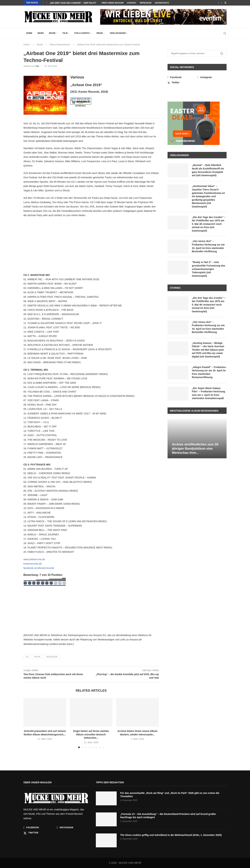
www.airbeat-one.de (34, 559)
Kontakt (132, 3)
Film (65, 33)
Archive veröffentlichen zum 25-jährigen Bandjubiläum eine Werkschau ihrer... (195, 449)
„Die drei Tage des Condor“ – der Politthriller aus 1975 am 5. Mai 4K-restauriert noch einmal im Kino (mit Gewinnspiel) (209, 224)
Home (29, 33)
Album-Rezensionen (60, 45)
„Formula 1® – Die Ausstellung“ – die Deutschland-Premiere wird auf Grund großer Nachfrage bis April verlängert (168, 816)
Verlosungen (118, 33)
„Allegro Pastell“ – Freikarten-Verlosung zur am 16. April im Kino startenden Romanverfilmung (209, 372)
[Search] (225, 33)
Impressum (146, 3)
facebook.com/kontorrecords (39, 568)
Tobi (37, 66)
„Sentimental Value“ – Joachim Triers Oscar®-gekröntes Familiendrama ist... (95, 3)
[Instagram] (222, 3)
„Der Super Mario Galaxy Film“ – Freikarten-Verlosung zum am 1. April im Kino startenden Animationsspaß (208, 393)
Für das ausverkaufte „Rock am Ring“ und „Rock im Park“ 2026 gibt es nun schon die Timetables (170, 795)
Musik (52, 33)
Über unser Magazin (113, 3)
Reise (100, 33)
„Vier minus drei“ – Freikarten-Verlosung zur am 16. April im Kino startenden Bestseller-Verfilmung (208, 246)
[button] (43, 3)
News (41, 33)
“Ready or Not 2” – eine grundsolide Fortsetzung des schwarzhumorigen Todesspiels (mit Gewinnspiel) (209, 269)
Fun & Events (82, 33)
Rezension (52, 657)
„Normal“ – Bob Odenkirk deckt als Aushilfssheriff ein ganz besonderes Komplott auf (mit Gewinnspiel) (208, 170)
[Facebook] (219, 3)
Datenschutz (162, 3)
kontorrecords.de (33, 564)
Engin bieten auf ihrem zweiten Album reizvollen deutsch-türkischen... (91, 734)
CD (27, 657)
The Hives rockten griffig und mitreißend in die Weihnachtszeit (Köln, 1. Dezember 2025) (171, 835)
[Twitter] (225, 3)
